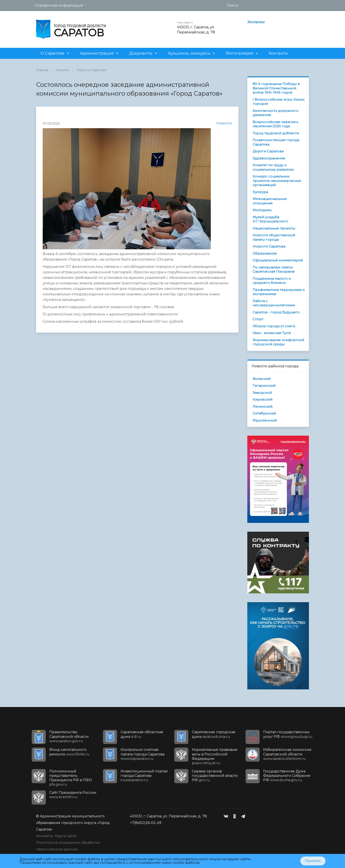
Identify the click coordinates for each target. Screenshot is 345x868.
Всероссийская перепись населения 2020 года (275, 124)
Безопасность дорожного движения (275, 113)
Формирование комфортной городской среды (278, 342)
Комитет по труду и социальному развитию (273, 167)
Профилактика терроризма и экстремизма (279, 292)
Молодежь (262, 210)
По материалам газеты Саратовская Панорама (273, 269)
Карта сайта (66, 836)
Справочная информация (59, 5)
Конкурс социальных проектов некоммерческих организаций (277, 181)
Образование (265, 253)
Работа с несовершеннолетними (274, 303)
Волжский (262, 379)
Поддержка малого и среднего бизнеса (272, 281)
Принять (313, 861)
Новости (62, 70)
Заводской (262, 393)
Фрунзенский (265, 420)
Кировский (262, 399)
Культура (260, 192)
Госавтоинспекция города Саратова (276, 142)
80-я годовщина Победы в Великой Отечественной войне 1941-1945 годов (276, 88)
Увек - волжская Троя (272, 333)
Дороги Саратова (268, 151)
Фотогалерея (239, 53)
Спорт (258, 319)
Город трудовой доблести (276, 133)
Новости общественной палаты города (274, 237)
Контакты (278, 53)
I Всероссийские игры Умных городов (279, 102)
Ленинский (262, 406)
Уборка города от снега (274, 326)
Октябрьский (264, 413)
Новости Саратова (91, 70)
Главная (42, 70)
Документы (141, 53)
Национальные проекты (274, 228)
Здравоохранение (269, 158)
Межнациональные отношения (270, 201)
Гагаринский (264, 386)
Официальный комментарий (278, 260)
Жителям (256, 22)
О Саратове (52, 53)
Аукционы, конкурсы (189, 53)
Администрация (97, 53)
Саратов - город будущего (276, 312)
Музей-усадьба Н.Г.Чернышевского (270, 219)
